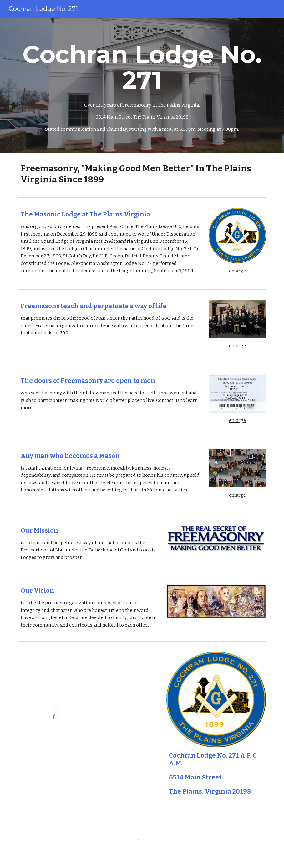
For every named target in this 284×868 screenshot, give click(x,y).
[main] (142, 85)
